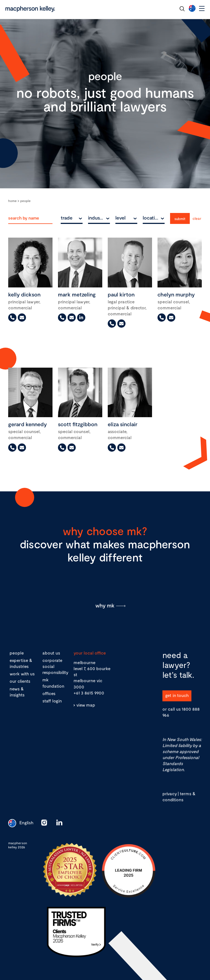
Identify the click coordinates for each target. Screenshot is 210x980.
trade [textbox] (67, 218)
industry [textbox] (97, 218)
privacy (170, 793)
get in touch (177, 695)
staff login (52, 701)
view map (86, 705)
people (17, 653)
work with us (22, 674)
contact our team (155, 8)
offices (49, 693)
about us (51, 653)
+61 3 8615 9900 (89, 693)
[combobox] (72, 218)
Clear (197, 218)
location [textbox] (152, 218)
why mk (105, 605)
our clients (20, 681)
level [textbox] (120, 218)
